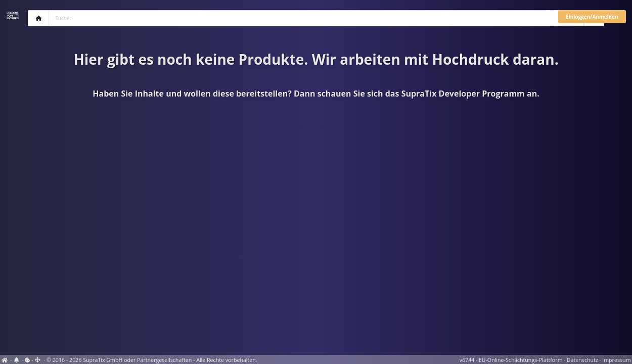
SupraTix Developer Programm (463, 94)
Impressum (616, 360)
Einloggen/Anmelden (592, 17)
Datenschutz (582, 360)
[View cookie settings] (28, 360)
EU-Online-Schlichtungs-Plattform (521, 360)
